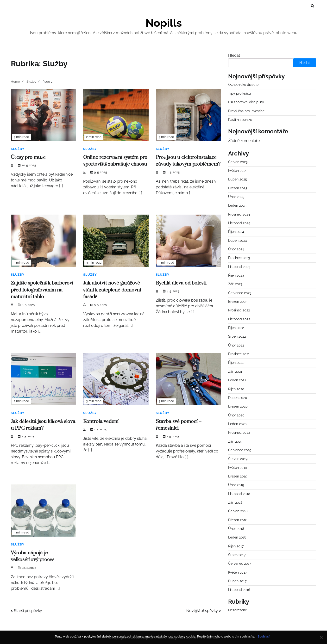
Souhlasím (265, 636)
